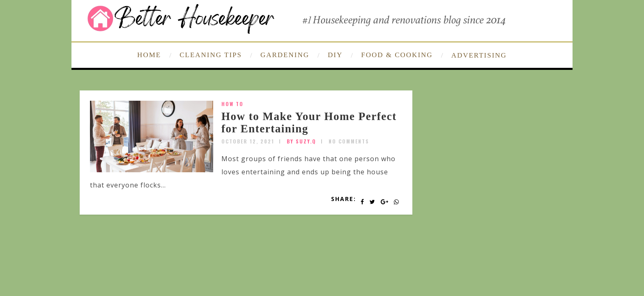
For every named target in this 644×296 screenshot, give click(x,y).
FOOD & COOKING (397, 55)
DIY (335, 55)
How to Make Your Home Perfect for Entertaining (309, 123)
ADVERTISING (479, 55)
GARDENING (285, 55)
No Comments (349, 141)
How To (232, 104)
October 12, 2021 (248, 141)
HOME (149, 55)
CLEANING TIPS (211, 55)
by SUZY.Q (301, 141)
